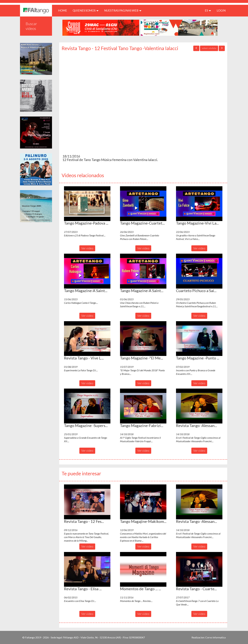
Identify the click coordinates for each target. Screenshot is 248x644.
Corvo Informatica (215, 637)
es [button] (208, 10)
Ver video (87, 248)
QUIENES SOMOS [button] (86, 10)
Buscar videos (31, 26)
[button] (87, 204)
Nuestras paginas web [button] (123, 10)
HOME (64, 10)
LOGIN (221, 10)
